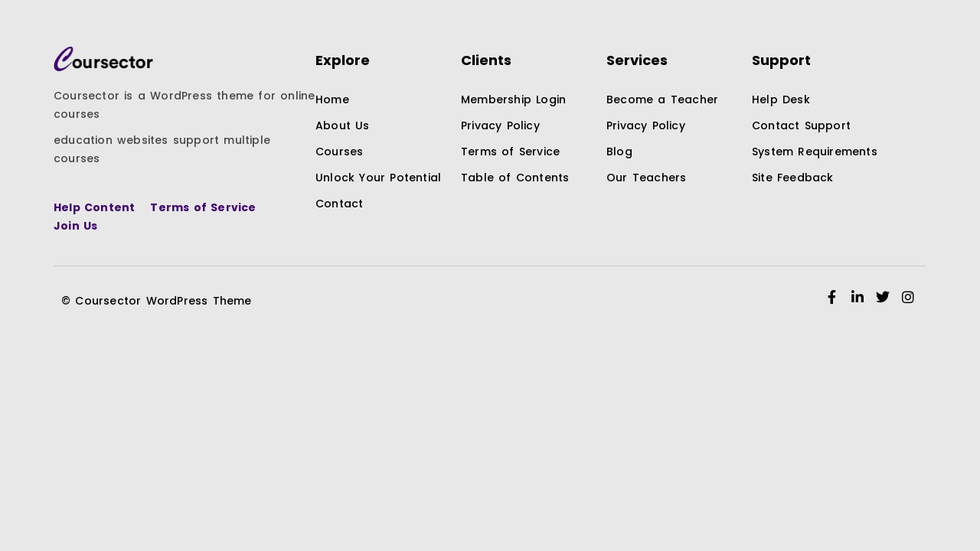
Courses (339, 152)
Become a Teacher (662, 99)
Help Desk (781, 99)
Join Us (75, 226)
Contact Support (801, 126)
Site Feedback (793, 178)
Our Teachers (646, 178)
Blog (619, 152)
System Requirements (815, 152)
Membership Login (513, 99)
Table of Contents (515, 178)
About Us (343, 126)
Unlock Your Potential (378, 178)
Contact (339, 204)
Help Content (94, 207)
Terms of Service (203, 207)
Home (332, 99)
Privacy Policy (500, 126)
